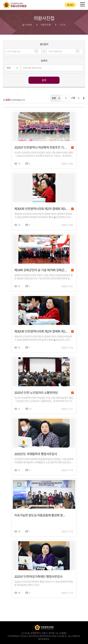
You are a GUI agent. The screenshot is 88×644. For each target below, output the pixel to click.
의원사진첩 (46, 25)
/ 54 (69, 98)
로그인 (70, 5)
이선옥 (63, 25)
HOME (29, 25)
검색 (44, 80)
